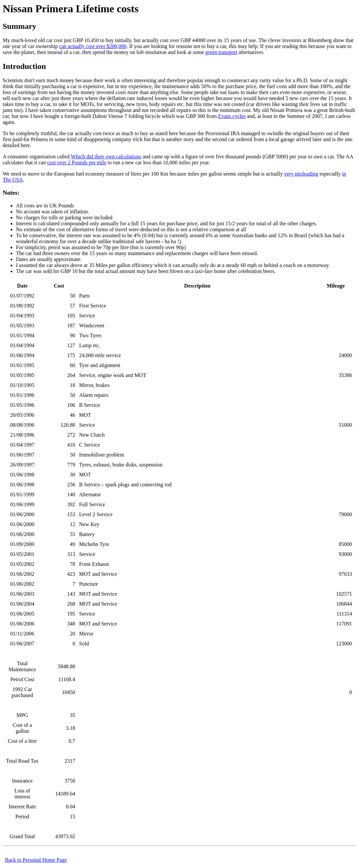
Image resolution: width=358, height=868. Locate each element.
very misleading (301, 174)
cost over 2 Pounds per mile (77, 163)
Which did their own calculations (106, 157)
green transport (221, 52)
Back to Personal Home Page (36, 860)
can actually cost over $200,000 (93, 46)
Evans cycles (232, 116)
